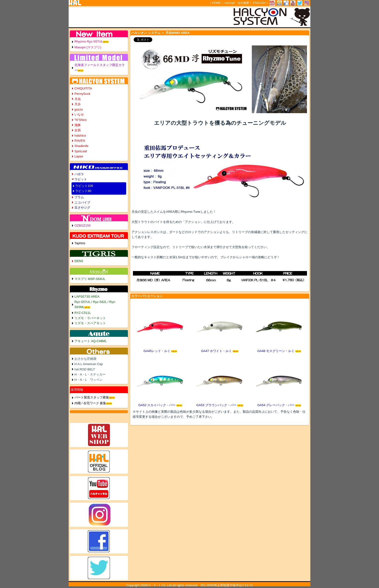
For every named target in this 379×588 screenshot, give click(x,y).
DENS (79, 261)
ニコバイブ (82, 202)
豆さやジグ (82, 208)
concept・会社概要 (237, 3)
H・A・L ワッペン (88, 380)
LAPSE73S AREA (87, 297)
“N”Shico (81, 120)
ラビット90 (83, 191)
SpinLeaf (81, 151)
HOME (217, 3)
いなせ (79, 114)
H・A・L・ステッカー (90, 374)
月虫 (78, 99)
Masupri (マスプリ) (88, 47)
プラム (79, 197)
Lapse (79, 156)
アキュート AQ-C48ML (91, 341)
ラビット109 (84, 186)
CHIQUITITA (83, 88)
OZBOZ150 (82, 225)
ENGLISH (259, 3)
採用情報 (77, 390)
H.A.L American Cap (89, 364)
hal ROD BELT (85, 369)
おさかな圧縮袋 (85, 359)
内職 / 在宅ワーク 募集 (90, 403)
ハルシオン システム (146, 33)
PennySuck (82, 94)
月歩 (78, 104)
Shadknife (81, 146)
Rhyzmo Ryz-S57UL (89, 41)
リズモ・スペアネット (90, 323)
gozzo (79, 109)
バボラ (79, 174)
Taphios (80, 243)
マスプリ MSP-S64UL (90, 279)
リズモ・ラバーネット (90, 318)
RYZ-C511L (83, 313)
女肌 (78, 130)
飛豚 (78, 125)
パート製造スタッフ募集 (92, 397)
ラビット (81, 179)
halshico (80, 136)
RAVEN (80, 141)
